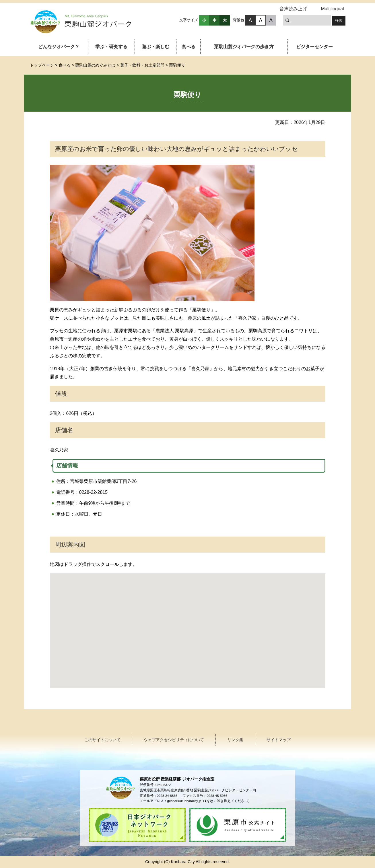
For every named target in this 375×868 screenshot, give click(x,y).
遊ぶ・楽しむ (156, 47)
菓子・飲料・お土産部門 (142, 65)
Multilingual (332, 9)
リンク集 (235, 740)
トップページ (42, 65)
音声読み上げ (293, 9)
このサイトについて (102, 740)
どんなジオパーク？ (59, 47)
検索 (339, 21)
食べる (189, 47)
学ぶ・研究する (111, 47)
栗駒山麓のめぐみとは (95, 65)
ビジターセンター (314, 47)
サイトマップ (279, 740)
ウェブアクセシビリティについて (174, 740)
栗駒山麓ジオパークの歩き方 (244, 47)
